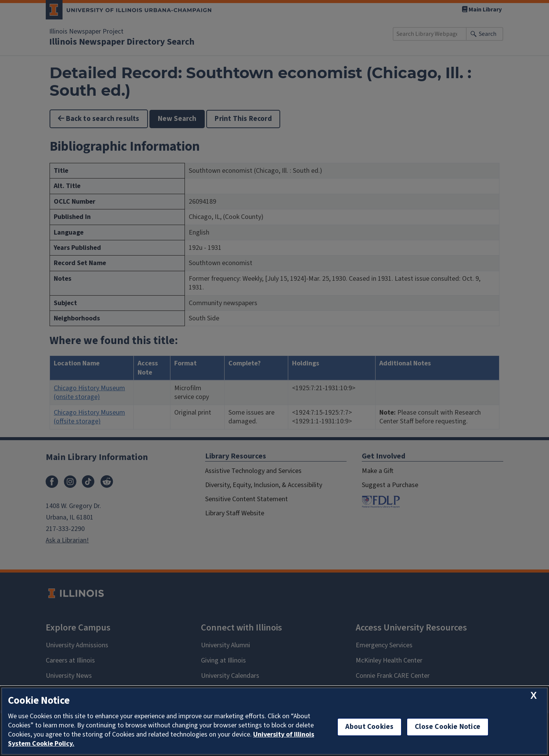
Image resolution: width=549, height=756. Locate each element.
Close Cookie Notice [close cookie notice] (448, 727)
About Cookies (369, 727)
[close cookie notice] (534, 696)
